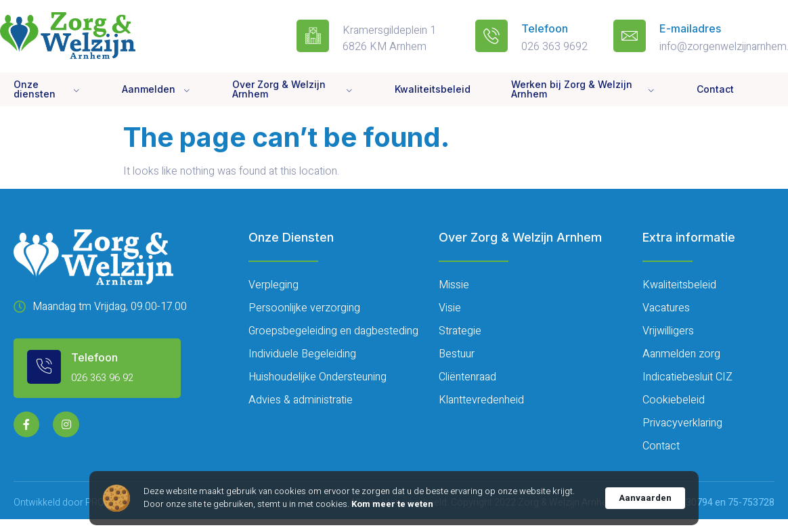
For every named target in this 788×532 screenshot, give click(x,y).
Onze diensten (47, 89)
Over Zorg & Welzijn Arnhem (293, 89)
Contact (715, 89)
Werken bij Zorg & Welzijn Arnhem (584, 89)
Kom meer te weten (392, 504)
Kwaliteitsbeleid (433, 89)
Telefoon (545, 28)
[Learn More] (99, 367)
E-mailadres (690, 28)
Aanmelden (157, 89)
